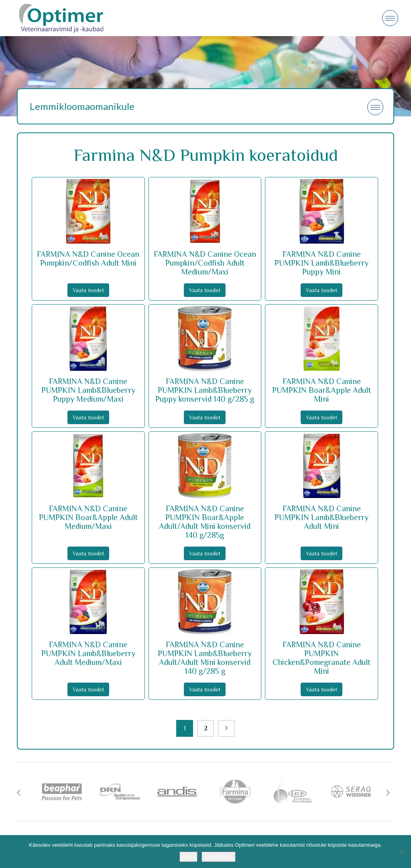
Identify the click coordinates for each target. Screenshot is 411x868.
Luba (188, 857)
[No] (401, 852)
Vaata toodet (88, 290)
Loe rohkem (219, 857)
